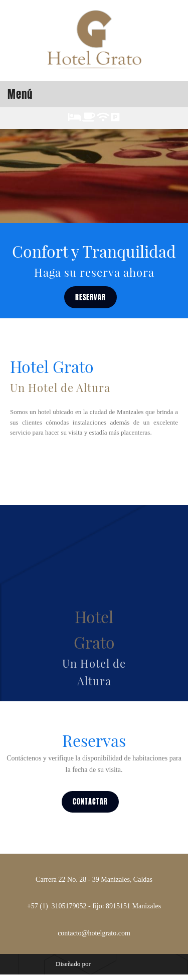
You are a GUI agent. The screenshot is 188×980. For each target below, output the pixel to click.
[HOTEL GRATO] (94, 41)
